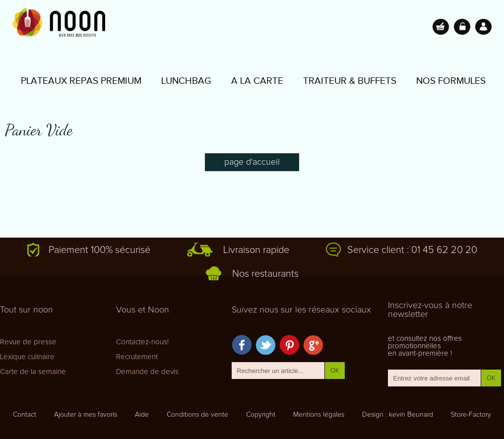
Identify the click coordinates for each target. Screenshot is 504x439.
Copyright (261, 415)
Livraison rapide (256, 250)
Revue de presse (28, 342)
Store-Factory (471, 415)
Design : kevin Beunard (398, 415)
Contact (25, 415)
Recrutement (137, 357)
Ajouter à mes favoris (86, 415)
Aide (142, 415)
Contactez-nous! (142, 342)
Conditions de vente (197, 415)
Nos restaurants (265, 274)
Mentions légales (319, 415)
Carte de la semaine (33, 372)
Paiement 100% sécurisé (99, 250)
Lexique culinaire (27, 357)
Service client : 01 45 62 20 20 (412, 250)
